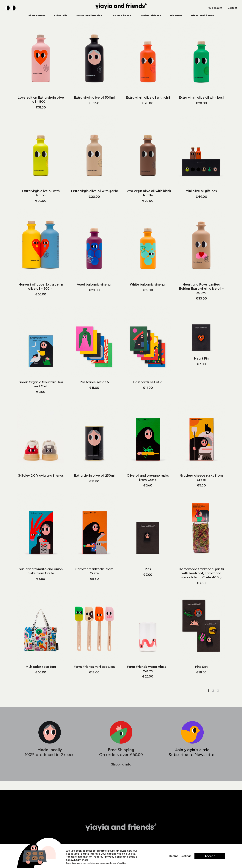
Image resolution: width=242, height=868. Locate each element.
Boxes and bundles (89, 18)
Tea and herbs (121, 18)
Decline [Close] (174, 856)
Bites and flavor (203, 18)
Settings (186, 856)
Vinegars (176, 18)
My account (215, 12)
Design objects (150, 18)
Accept (210, 856)
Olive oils (61, 18)
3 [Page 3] (218, 700)
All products (37, 18)
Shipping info (121, 773)
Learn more (81, 860)
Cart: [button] (232, 12)
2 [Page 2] (213, 700)
